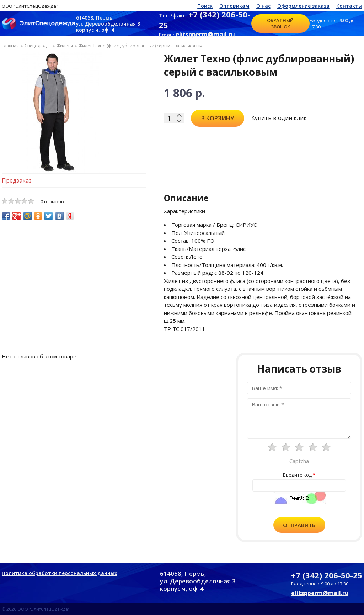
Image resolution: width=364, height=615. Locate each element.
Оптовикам (234, 6)
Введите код (297, 475)
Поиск (205, 6)
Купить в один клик (279, 118)
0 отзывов (52, 201)
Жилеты (65, 46)
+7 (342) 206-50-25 (327, 575)
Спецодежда (38, 46)
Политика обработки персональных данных (60, 573)
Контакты (349, 6)
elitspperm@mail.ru (205, 34)
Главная (10, 46)
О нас (263, 6)
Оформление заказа (303, 6)
